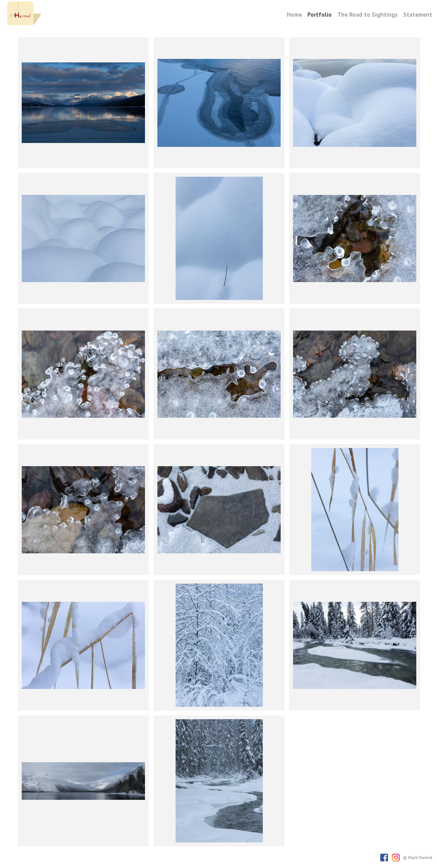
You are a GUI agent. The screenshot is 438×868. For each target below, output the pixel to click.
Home (294, 15)
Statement (418, 15)
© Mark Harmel (418, 858)
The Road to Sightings (367, 15)
